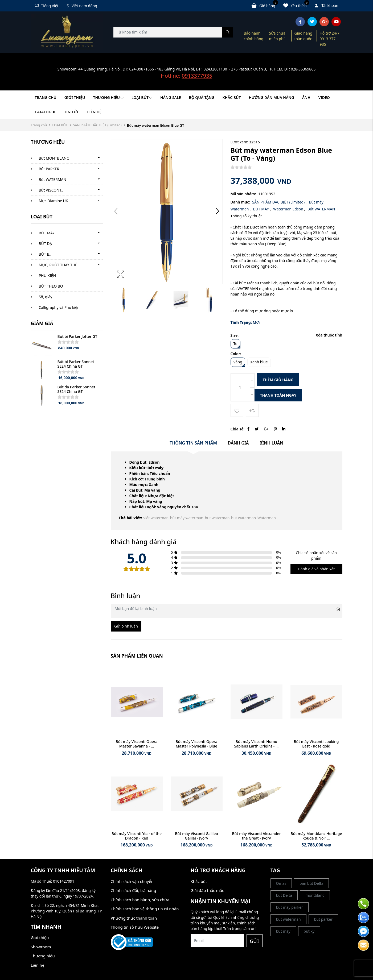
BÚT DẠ (46, 244)
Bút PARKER (49, 169)
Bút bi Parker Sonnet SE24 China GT (76, 364)
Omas (281, 883)
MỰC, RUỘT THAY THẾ (58, 265)
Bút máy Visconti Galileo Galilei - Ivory (196, 836)
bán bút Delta (311, 883)
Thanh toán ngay (278, 395)
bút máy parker (290, 907)
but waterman (217, 518)
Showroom (41, 947)
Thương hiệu (108, 97)
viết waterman (156, 518)
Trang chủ (46, 97)
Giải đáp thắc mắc (207, 890)
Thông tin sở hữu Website (135, 927)
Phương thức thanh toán (134, 918)
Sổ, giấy (46, 297)
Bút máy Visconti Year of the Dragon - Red (137, 836)
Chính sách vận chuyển (132, 881)
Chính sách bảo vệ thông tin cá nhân (145, 909)
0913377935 (197, 76)
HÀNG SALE (171, 97)
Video (324, 97)
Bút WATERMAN (53, 179)
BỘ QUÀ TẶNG (202, 97)
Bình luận (271, 443)
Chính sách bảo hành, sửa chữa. (141, 900)
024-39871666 (142, 69)
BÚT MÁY (47, 233)
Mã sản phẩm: (243, 194)
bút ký (309, 931)
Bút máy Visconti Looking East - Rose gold (316, 744)
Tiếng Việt (47, 6)
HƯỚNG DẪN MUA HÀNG (271, 97)
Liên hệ (95, 112)
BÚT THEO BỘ (51, 286)
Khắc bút (199, 881)
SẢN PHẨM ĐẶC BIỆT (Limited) (97, 125)
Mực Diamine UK (54, 201)
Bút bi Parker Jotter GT (77, 336)
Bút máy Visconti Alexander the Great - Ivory (256, 836)
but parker (323, 919)
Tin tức (72, 112)
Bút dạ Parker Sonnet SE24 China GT (76, 389)
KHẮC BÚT (231, 97)
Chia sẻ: (238, 429)
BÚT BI (45, 254)
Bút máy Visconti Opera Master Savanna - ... (137, 744)
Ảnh (306, 97)
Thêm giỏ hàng (278, 380)
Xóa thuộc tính (329, 335)
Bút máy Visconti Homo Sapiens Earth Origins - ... (257, 744)
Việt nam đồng (82, 6)
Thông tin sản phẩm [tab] (193, 443)
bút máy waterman (187, 518)
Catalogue (46, 112)
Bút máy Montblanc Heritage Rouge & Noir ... (316, 836)
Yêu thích (296, 5)
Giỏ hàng (265, 5)
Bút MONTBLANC (54, 158)
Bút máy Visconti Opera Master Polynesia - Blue (197, 744)
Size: (235, 335)
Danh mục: (240, 202)
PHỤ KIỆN (48, 275)
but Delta (284, 895)
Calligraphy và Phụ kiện (59, 307)
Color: (236, 354)
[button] (217, 212)
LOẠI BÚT (142, 97)
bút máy (283, 931)
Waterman (267, 518)
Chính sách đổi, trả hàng (134, 890)
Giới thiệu (75, 97)
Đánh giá (238, 443)
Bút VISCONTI (51, 190)
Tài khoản (327, 5)
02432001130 (216, 69)
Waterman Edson (289, 209)
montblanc (315, 895)
